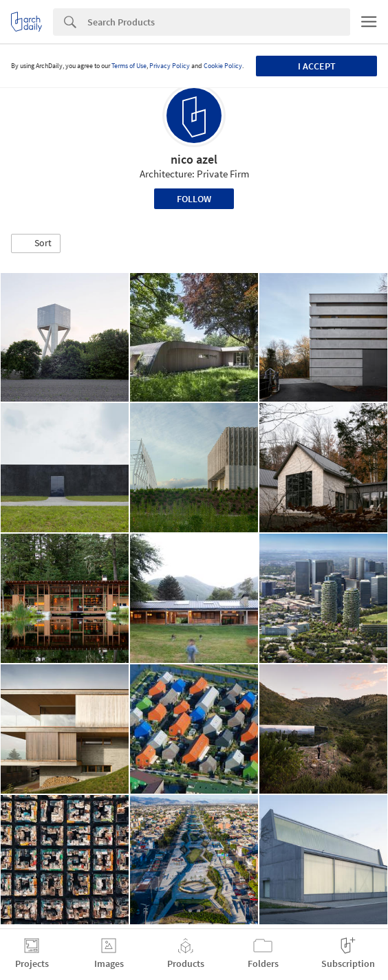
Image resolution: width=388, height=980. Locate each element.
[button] (36, 243)
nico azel (194, 159)
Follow (194, 199)
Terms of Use (129, 66)
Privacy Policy (170, 66)
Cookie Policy (223, 66)
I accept (317, 66)
